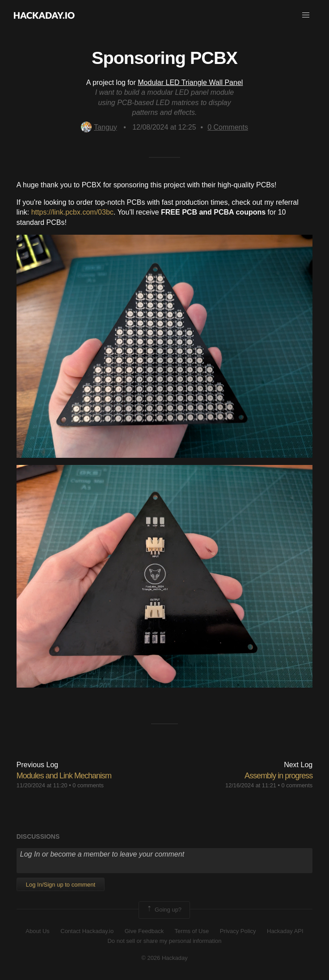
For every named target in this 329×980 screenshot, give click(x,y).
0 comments (88, 785)
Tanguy (99, 127)
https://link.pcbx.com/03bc (72, 212)
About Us (37, 931)
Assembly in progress (278, 776)
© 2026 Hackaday (164, 958)
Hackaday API (285, 931)
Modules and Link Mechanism (64, 776)
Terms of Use (192, 931)
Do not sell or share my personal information (164, 941)
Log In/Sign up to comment (61, 885)
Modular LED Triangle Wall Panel (190, 82)
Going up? (164, 910)
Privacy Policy (238, 931)
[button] (306, 15)
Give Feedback (144, 931)
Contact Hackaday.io (87, 931)
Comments (228, 127)
